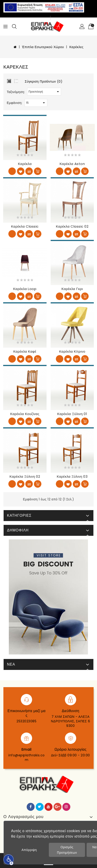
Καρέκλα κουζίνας (25, 414)
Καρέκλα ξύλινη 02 (25, 476)
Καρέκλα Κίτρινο (72, 351)
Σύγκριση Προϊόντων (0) (44, 81)
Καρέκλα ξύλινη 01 (72, 414)
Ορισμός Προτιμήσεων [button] (67, 850)
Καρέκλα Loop (25, 289)
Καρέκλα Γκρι (72, 289)
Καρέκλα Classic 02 (72, 226)
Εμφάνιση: (15, 103)
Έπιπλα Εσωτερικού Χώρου (43, 47)
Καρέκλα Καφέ (25, 351)
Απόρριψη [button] (29, 850)
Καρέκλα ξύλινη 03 (72, 476)
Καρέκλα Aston (72, 164)
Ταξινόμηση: (16, 92)
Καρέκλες (76, 47)
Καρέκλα (25, 164)
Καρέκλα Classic (25, 226)
